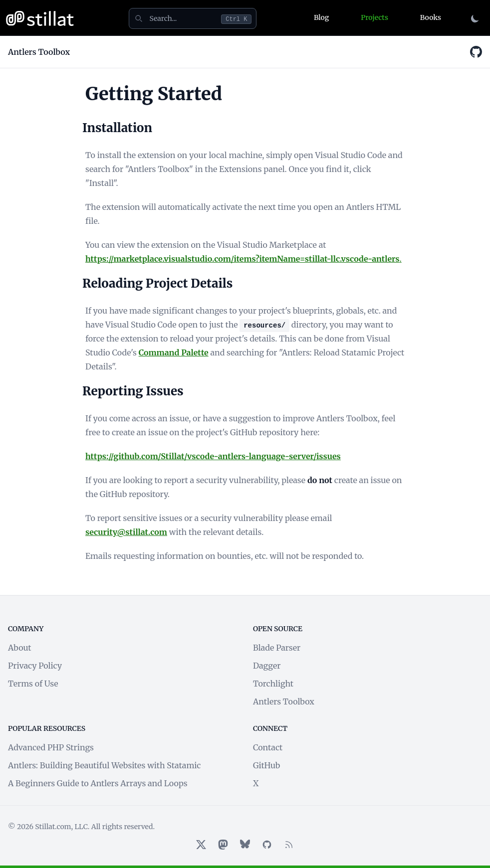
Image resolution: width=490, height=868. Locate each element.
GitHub (266, 765)
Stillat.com (53, 827)
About (20, 648)
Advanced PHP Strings (51, 747)
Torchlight (273, 684)
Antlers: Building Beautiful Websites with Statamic (104, 765)
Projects (374, 17)
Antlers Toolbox (284, 701)
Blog (321, 17)
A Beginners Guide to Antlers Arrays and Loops (98, 783)
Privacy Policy (35, 666)
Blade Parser (277, 648)
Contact (268, 747)
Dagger (267, 666)
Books (431, 17)
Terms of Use (33, 684)
